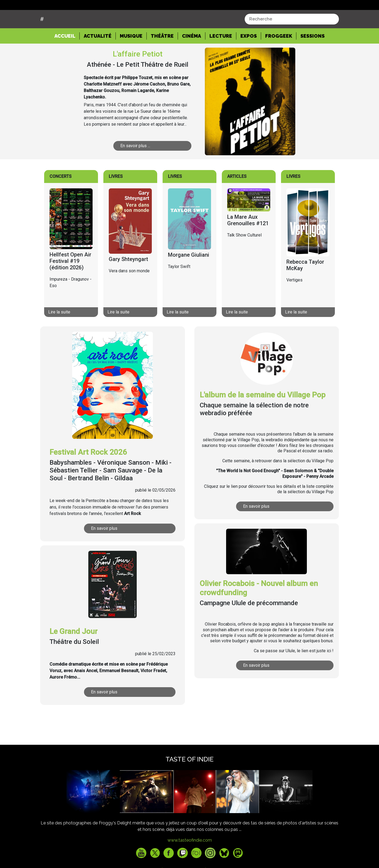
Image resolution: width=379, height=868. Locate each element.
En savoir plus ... (143, 166)
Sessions (313, 56)
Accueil (67, 56)
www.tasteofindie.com (190, 861)
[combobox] (292, 40)
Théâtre (162, 56)
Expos (249, 56)
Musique (131, 56)
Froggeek (279, 56)
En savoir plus (114, 548)
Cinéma (192, 56)
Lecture (221, 56)
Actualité (98, 56)
